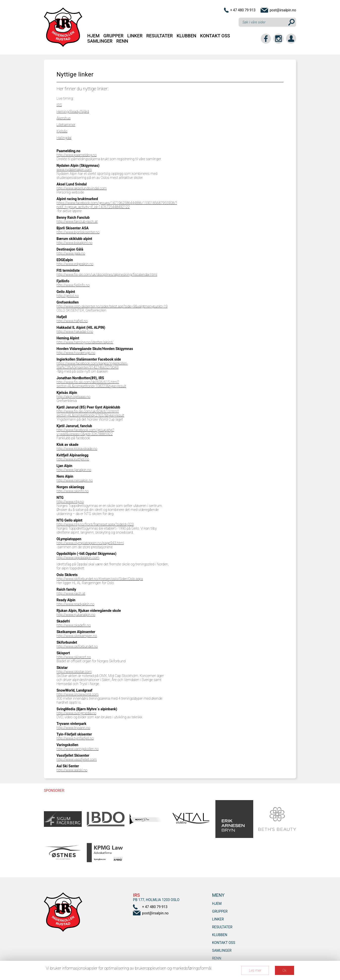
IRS (59, 105)
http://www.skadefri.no (74, 625)
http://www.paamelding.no (77, 155)
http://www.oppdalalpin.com (78, 558)
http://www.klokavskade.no (77, 449)
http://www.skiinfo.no (73, 491)
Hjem (93, 36)
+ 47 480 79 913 (243, 10)
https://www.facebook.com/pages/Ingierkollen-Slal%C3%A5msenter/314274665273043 (92, 365)
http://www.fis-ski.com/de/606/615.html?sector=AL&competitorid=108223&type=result (91, 384)
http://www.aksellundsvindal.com (82, 188)
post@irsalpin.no (283, 10)
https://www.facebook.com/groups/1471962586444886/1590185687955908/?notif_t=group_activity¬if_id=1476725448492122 (117, 205)
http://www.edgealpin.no (75, 264)
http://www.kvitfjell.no (73, 459)
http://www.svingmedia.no (76, 713)
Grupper (114, 36)
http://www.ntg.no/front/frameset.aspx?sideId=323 (95, 524)
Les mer (255, 970)
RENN (122, 41)
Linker (135, 36)
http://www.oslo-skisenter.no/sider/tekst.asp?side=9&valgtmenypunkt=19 (112, 306)
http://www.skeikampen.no (77, 636)
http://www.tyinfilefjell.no (75, 738)
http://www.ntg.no (70, 502)
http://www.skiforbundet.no (77, 646)
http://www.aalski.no (72, 770)
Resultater (160, 36)
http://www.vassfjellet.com (77, 759)
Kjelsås (62, 131)
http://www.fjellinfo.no (73, 285)
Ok (285, 970)
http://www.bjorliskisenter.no (78, 232)
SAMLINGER (100, 41)
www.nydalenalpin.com (74, 170)
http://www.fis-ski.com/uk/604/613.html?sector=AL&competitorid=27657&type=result (90, 413)
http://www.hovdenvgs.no (76, 353)
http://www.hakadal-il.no (75, 332)
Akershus (64, 118)
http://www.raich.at (71, 593)
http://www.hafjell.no (72, 321)
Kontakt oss (215, 36)
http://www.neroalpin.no (75, 480)
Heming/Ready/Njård (73, 112)
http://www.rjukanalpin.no (76, 615)
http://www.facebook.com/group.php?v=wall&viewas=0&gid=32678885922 (85, 432)
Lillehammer (66, 125)
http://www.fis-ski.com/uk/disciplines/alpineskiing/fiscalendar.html (107, 275)
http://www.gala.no (71, 253)
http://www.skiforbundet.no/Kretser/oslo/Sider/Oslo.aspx (100, 579)
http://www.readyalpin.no (75, 604)
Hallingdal (64, 138)
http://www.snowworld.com (78, 694)
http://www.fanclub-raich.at (77, 222)
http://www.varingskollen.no (78, 749)
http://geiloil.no (68, 296)
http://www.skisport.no (74, 657)
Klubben (186, 36)
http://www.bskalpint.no (74, 243)
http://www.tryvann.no (73, 728)
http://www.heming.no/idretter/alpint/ (85, 342)
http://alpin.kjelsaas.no (73, 397)
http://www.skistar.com (74, 672)
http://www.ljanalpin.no (74, 470)
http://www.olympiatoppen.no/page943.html (90, 543)
